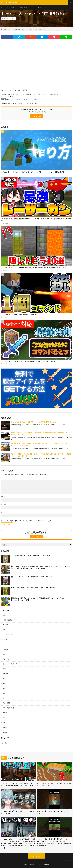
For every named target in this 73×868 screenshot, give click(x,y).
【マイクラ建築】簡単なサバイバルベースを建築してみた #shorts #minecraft (33, 587)
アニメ (5, 630)
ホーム (3, 7)
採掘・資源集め (7, 703)
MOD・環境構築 (8, 620)
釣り (4, 722)
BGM (4, 615)
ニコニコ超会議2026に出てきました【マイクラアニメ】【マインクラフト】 (32, 556)
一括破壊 (5, 649)
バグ (4, 644)
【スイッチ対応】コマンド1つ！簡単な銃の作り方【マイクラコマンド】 (21, 314)
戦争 (4, 698)
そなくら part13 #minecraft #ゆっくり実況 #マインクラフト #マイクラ (31, 577)
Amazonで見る (37, 116)
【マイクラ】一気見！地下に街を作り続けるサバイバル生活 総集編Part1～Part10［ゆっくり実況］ (18, 784)
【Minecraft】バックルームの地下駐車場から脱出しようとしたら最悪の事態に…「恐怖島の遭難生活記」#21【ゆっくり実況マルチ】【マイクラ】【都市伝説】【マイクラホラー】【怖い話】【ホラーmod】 (18, 843)
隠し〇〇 (5, 270)
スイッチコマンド (7, 174)
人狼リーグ (6, 659)
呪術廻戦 (5, 674)
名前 (3, 497)
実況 (4, 688)
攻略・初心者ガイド (9, 708)
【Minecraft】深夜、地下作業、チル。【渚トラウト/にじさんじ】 (18, 812)
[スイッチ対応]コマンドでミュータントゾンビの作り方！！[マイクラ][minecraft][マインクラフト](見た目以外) (32, 172)
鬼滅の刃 (5, 732)
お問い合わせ (38, 7)
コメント (3, 478)
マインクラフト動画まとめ (41, 864)
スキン (5, 640)
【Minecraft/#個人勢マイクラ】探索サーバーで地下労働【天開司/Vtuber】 (34, 422)
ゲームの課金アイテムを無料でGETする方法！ (20, 7)
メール (4, 504)
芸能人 (5, 718)
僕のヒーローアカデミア (10, 664)
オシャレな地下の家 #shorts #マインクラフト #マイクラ (54, 812)
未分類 (5, 713)
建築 (4, 693)
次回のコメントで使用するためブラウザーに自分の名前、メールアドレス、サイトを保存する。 (28, 521)
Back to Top (37, 856)
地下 (13, 19)
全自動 (5, 669)
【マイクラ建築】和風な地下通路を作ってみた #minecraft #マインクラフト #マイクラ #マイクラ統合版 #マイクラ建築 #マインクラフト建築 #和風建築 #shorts (54, 842)
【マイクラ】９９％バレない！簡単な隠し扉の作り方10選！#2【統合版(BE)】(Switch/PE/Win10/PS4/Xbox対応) (33, 268)
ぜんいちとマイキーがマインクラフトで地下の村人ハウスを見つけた (54, 784)
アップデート (7, 625)
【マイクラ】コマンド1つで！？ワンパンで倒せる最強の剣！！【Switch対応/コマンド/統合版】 (28, 361)
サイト (3, 512)
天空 (4, 683)
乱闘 (4, 654)
